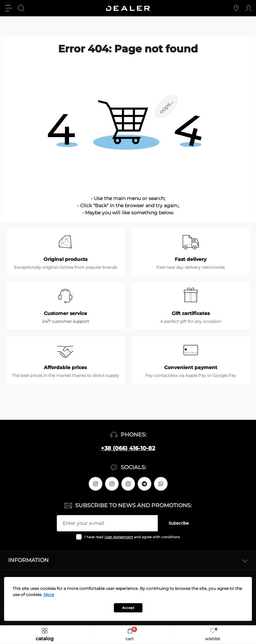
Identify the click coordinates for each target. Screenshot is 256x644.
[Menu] (9, 8)
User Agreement (119, 537)
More (49, 595)
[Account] (249, 8)
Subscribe (179, 523)
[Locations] (236, 8)
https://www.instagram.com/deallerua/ (112, 484)
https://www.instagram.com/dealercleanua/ (128, 484)
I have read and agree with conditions (132, 537)
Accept (128, 608)
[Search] (21, 8)
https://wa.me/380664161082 (161, 484)
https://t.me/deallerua (144, 484)
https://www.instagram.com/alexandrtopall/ (96, 484)
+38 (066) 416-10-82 (128, 448)
